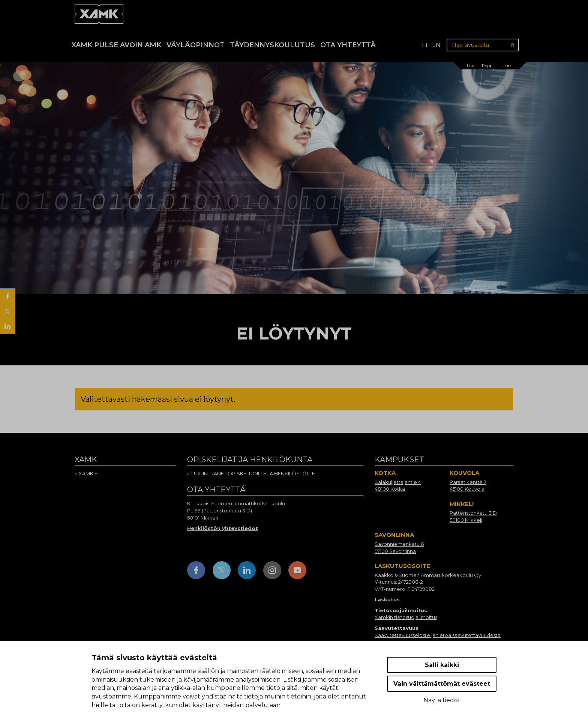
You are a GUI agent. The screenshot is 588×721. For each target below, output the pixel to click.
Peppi (488, 66)
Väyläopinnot (196, 45)
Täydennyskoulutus (272, 45)
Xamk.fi (89, 473)
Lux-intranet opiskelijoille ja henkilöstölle (253, 473)
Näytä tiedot (442, 700)
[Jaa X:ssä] (7, 311)
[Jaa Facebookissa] (7, 296)
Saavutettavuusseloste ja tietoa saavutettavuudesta (438, 635)
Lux (470, 66)
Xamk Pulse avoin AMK (116, 45)
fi (425, 45)
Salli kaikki (442, 665)
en (436, 45)
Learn (507, 66)
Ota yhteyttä (348, 45)
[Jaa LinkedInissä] (7, 326)
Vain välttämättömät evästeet (442, 684)
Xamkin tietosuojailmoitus (406, 617)
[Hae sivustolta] (483, 45)
